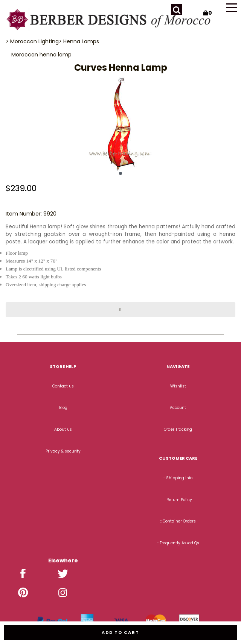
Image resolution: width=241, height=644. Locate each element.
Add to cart (120, 632)
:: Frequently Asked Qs (178, 543)
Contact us (63, 386)
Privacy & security (63, 451)
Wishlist (178, 386)
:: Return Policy (178, 500)
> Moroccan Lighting (32, 41)
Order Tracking (178, 429)
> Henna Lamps (79, 41)
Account (178, 408)
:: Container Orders (178, 521)
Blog (63, 408)
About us (63, 429)
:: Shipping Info (178, 478)
